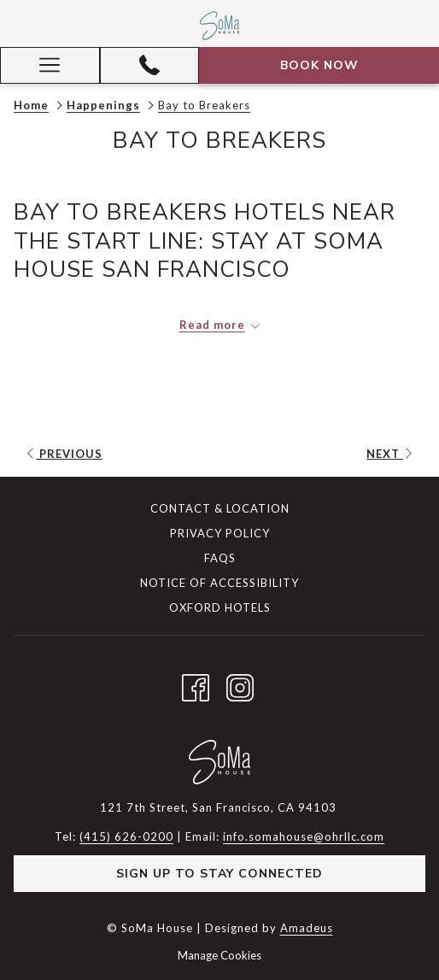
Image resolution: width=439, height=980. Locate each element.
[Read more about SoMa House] (219, 325)
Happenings (103, 105)
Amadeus (307, 928)
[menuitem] (219, 511)
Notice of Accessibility (219, 583)
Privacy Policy (220, 533)
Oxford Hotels (220, 607)
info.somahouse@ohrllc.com (304, 836)
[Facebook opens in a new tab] (196, 685)
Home (31, 105)
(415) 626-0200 (126, 836)
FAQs (220, 558)
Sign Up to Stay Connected (219, 874)
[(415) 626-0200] (149, 65)
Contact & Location (220, 508)
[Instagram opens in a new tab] (240, 685)
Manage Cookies (219, 955)
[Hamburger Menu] (50, 65)
